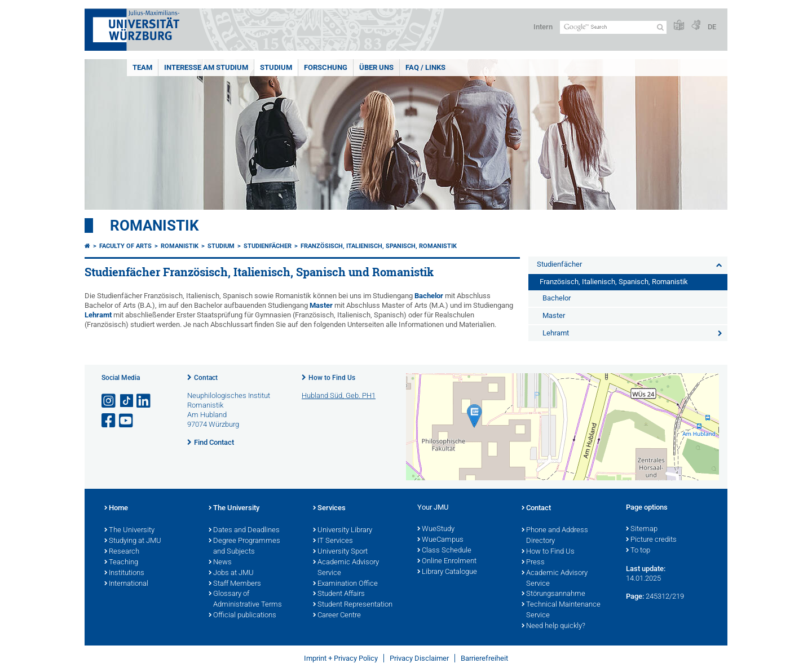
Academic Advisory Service (346, 568)
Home (116, 509)
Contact (206, 378)
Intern (543, 27)
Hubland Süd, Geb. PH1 (339, 395)
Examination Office (345, 584)
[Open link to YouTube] (127, 421)
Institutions (124, 573)
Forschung (326, 67)
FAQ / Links (425, 67)
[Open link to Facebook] (109, 421)
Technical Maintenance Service (561, 610)
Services (329, 509)
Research (122, 552)
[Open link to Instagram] (109, 401)
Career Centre (337, 616)
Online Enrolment (447, 562)
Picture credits (651, 540)
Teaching (121, 563)
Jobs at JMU (231, 573)
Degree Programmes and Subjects (244, 547)
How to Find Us (332, 378)
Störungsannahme (553, 594)
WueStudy (436, 529)
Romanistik (155, 226)
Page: (635, 596)
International (126, 584)
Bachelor (429, 296)
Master (321, 305)
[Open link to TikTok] (127, 401)
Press (533, 563)
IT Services (333, 541)
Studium (276, 67)
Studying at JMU (133, 541)
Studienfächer (268, 246)
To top (638, 551)
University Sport (340, 552)
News (220, 563)
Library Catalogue (447, 572)
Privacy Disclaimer (419, 658)
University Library (343, 530)
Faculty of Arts (125, 246)
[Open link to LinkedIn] (144, 401)
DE (712, 27)
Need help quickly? (553, 626)
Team (142, 67)
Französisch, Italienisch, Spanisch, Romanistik (379, 246)
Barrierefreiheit (484, 658)
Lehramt (98, 315)
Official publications (242, 616)
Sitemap (642, 529)
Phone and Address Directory (555, 536)
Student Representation (353, 605)
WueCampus (440, 540)
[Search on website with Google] (613, 27)
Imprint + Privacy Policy (341, 658)
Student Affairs (339, 594)
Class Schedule (444, 551)
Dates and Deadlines (244, 530)
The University (129, 530)
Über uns (376, 67)
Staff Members (235, 584)
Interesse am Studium (206, 67)
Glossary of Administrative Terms (245, 600)
